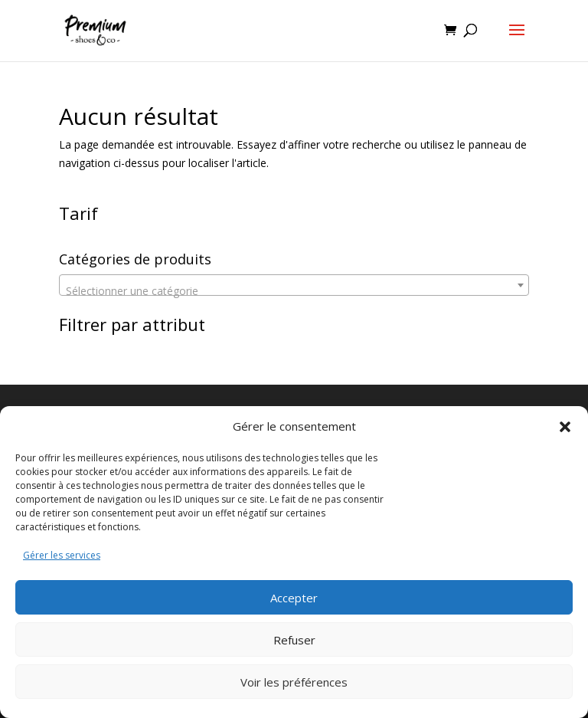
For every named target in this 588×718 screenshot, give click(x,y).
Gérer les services (62, 555)
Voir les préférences (294, 682)
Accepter (294, 598)
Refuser (294, 640)
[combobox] (294, 285)
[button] (565, 427)
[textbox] (294, 291)
